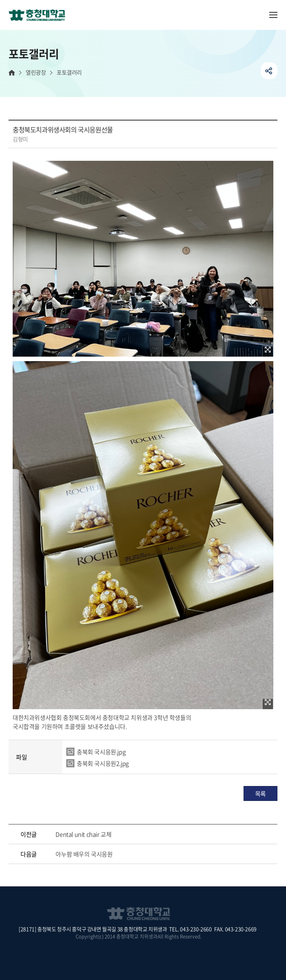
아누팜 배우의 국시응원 (84, 854)
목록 (260, 793)
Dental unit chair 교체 (83, 834)
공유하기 (269, 71)
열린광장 (36, 73)
